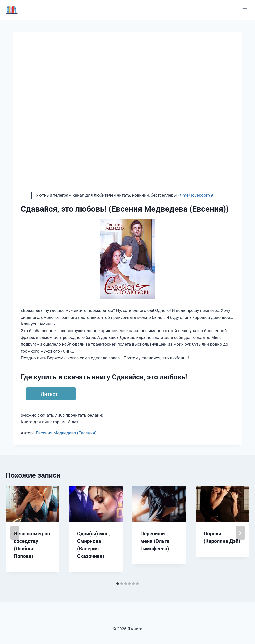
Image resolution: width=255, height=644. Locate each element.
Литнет (49, 394)
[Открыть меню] (244, 10)
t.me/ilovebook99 (197, 195)
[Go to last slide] (15, 533)
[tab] (118, 584)
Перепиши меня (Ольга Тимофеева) (155, 541)
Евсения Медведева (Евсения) (66, 433)
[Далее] (240, 533)
